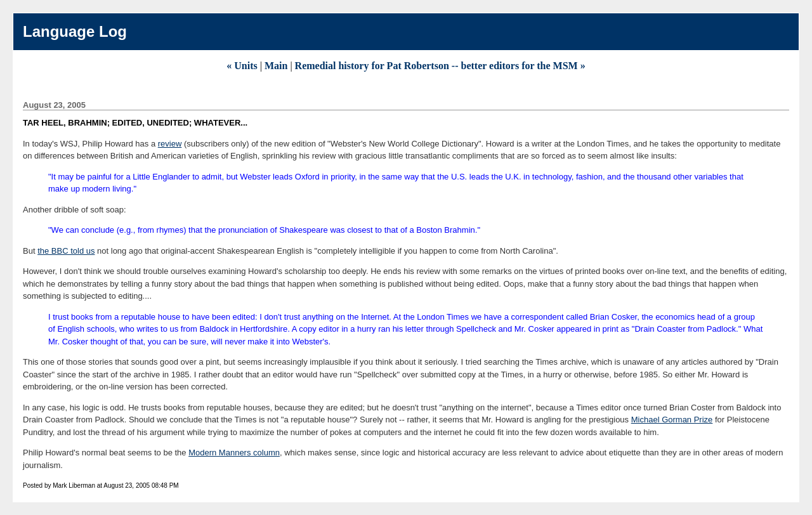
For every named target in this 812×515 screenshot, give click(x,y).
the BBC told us (66, 251)
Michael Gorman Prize (672, 420)
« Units (242, 66)
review (170, 144)
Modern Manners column (234, 453)
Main (276, 66)
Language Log (75, 31)
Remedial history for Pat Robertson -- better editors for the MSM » (440, 66)
